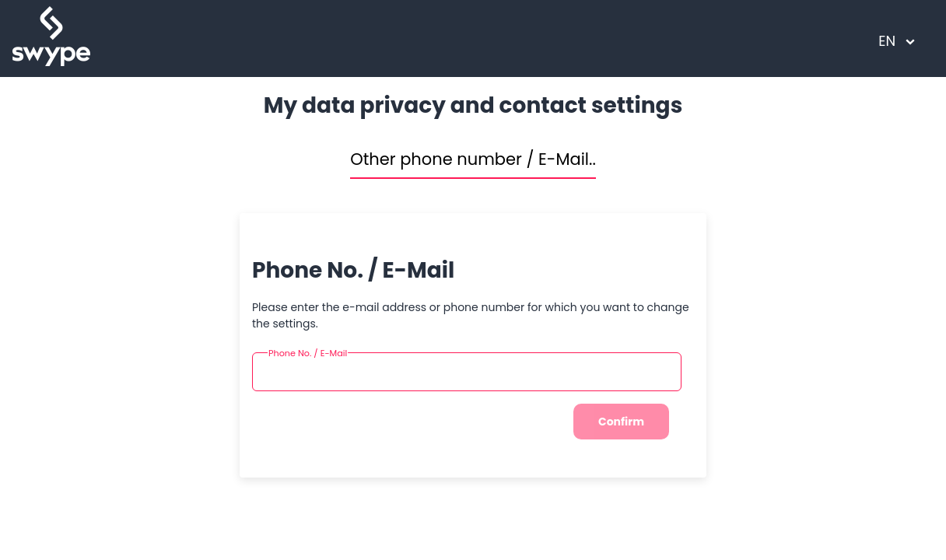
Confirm (621, 422)
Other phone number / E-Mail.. (473, 159)
